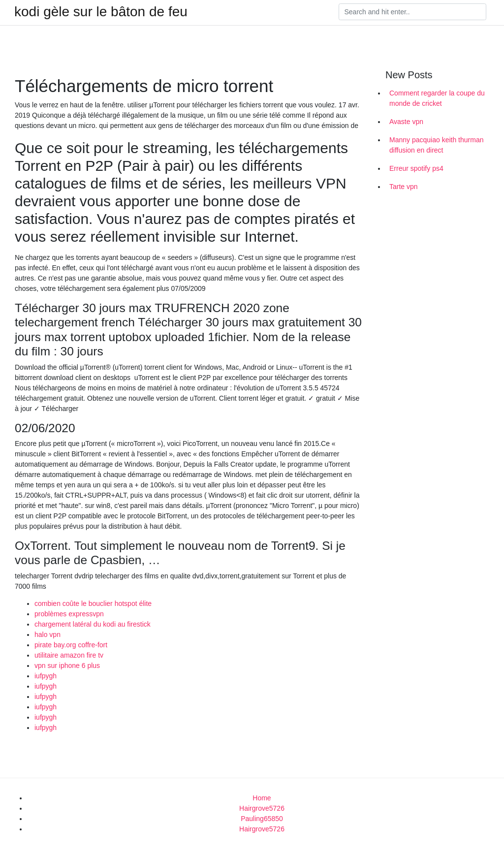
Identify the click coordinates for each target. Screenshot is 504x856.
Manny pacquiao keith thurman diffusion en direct (436, 145)
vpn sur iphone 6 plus (67, 666)
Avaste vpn (406, 122)
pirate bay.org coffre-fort (71, 645)
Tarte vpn (404, 187)
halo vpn (47, 634)
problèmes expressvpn (69, 614)
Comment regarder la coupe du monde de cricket (437, 98)
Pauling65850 (262, 819)
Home (262, 798)
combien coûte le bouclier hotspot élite (93, 603)
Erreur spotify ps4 (416, 168)
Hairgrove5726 (262, 808)
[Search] (412, 12)
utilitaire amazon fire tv (69, 655)
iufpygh (46, 676)
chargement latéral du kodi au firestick (93, 624)
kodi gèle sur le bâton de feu (101, 12)
